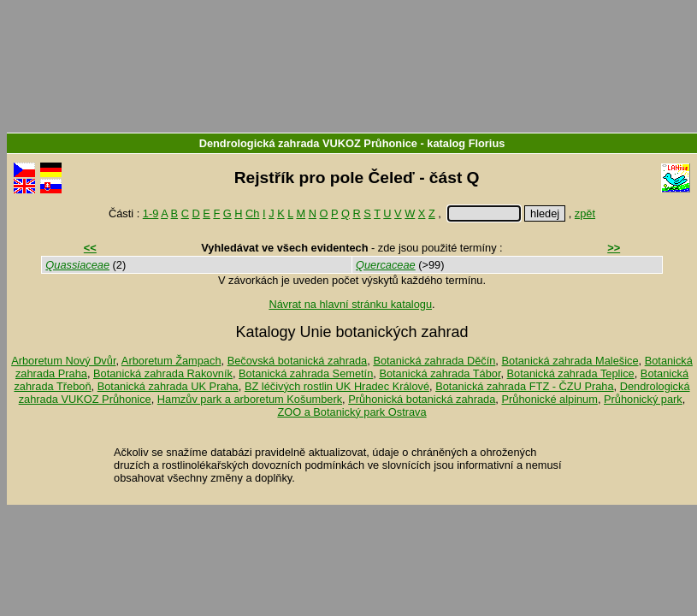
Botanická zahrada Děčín (434, 361)
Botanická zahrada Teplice (571, 373)
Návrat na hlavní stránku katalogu (350, 304)
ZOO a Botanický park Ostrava (351, 412)
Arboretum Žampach (171, 361)
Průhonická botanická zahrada (422, 399)
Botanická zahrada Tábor (440, 373)
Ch (252, 213)
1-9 (151, 213)
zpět (585, 213)
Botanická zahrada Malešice (570, 361)
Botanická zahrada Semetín (306, 373)
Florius (487, 143)
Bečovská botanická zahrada (298, 361)
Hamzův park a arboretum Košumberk (250, 399)
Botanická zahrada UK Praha (168, 386)
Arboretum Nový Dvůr (63, 361)
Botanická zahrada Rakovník (163, 373)
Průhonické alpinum (549, 399)
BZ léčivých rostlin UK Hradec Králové (337, 386)
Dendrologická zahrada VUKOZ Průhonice (308, 143)
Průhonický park (643, 399)
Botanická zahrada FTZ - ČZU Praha (524, 386)
